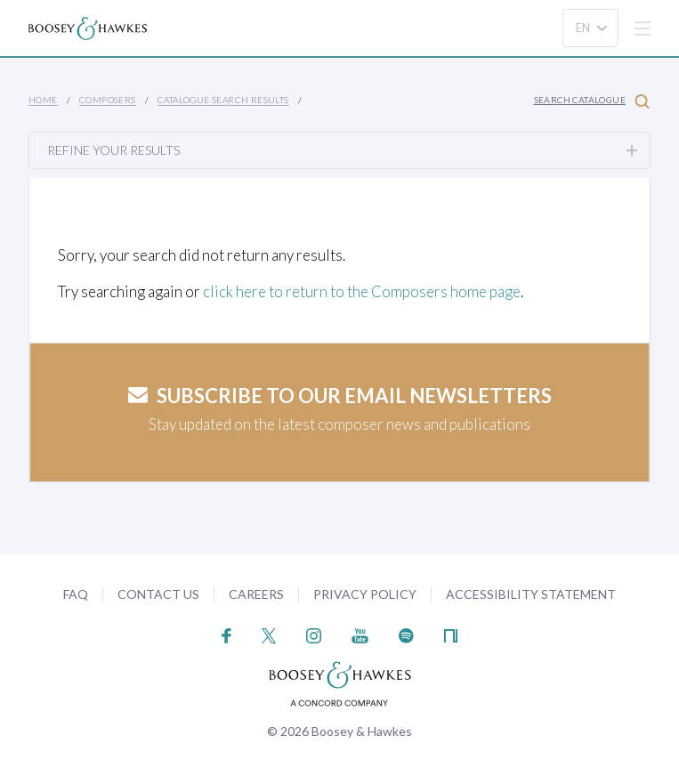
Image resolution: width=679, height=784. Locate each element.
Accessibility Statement (531, 594)
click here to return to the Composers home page (362, 291)
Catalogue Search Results (223, 100)
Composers (108, 100)
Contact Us (158, 594)
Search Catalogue (592, 101)
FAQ (76, 594)
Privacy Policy (365, 594)
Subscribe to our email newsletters (340, 396)
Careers (256, 594)
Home (43, 100)
